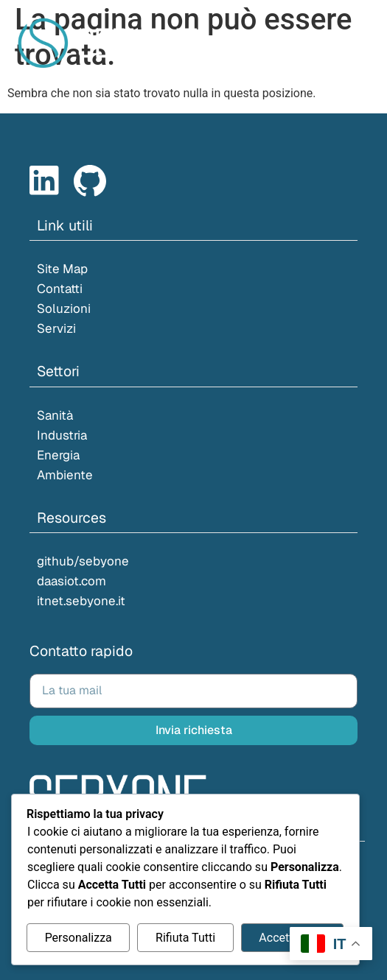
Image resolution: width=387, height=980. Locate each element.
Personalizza (79, 938)
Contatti (60, 289)
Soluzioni (64, 309)
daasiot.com (72, 581)
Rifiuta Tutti (185, 938)
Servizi (56, 328)
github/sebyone (83, 561)
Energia (58, 455)
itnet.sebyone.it (81, 601)
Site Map (62, 269)
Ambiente (65, 475)
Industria (62, 435)
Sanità (55, 415)
